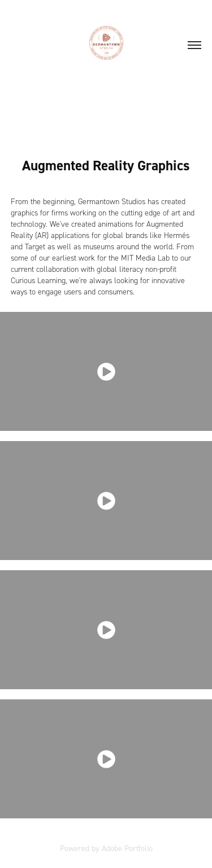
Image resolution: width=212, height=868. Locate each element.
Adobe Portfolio (127, 848)
